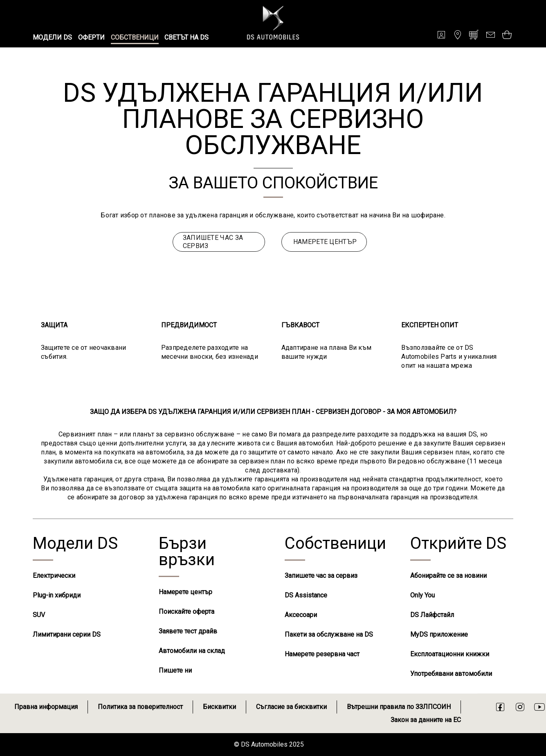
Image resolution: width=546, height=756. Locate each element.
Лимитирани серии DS (67, 634)
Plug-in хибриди (57, 595)
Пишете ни (175, 670)
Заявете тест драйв (188, 631)
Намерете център (185, 592)
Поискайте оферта (186, 612)
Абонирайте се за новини (448, 576)
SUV (39, 615)
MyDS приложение (439, 634)
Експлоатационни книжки (450, 654)
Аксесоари (301, 615)
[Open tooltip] (507, 34)
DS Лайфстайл (432, 615)
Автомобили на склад (192, 651)
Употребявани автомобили (451, 674)
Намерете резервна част (322, 654)
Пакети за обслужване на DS (329, 634)
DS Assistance (306, 595)
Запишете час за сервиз (321, 576)
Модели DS (75, 543)
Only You (422, 595)
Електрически (54, 576)
